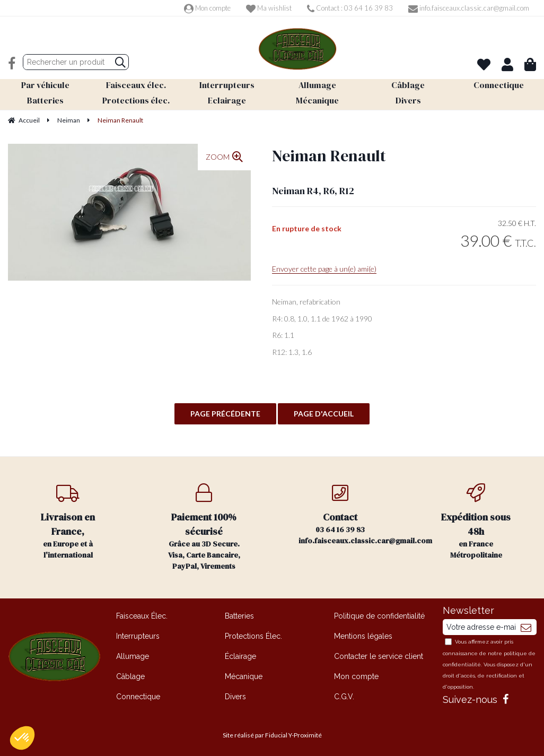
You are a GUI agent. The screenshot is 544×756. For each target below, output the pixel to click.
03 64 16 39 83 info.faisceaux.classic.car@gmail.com (353, 515)
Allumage (133, 656)
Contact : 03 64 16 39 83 (350, 8)
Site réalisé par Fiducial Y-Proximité (272, 735)
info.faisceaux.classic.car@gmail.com (469, 8)
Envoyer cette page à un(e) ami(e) (324, 269)
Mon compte (207, 8)
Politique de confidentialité (379, 616)
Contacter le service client (379, 656)
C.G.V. (344, 697)
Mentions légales (363, 636)
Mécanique (244, 676)
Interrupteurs (138, 636)
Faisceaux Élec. (142, 616)
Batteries (239, 616)
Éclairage (240, 656)
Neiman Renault (329, 156)
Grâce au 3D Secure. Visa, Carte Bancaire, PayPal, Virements (204, 527)
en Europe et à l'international (68, 522)
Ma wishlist (269, 8)
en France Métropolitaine (476, 522)
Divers (235, 697)
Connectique (138, 697)
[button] (22, 738)
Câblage (130, 676)
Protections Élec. (253, 636)
